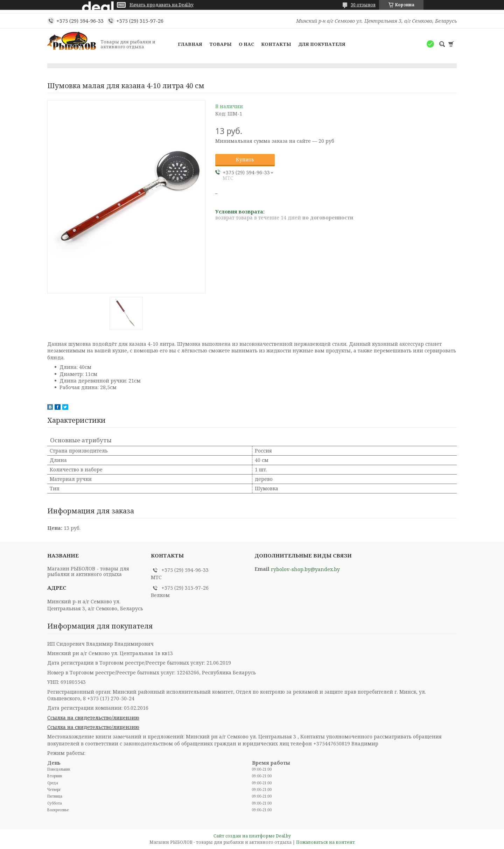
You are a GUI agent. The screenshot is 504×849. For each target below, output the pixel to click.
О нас (246, 44)
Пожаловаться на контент (325, 842)
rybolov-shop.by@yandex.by (305, 569)
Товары (220, 44)
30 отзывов (363, 5)
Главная (190, 44)
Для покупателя (322, 44)
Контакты (276, 44)
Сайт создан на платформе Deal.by (252, 836)
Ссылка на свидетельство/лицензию (93, 718)
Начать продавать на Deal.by (162, 5)
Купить (245, 159)
